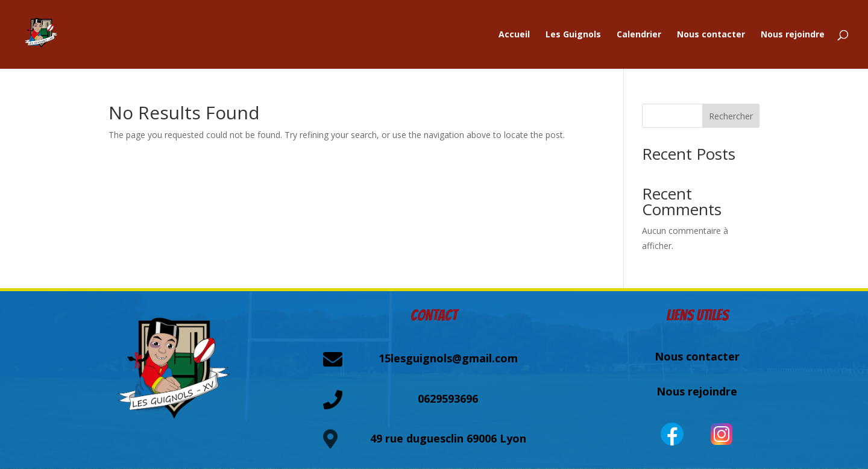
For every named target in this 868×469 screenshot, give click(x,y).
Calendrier (639, 35)
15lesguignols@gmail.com (448, 358)
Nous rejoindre (793, 35)
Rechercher (731, 116)
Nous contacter (711, 35)
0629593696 (448, 398)
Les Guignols (573, 35)
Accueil (514, 35)
